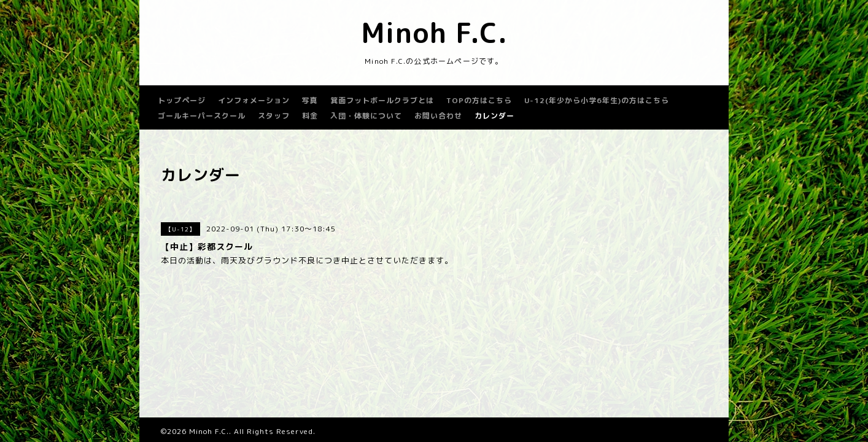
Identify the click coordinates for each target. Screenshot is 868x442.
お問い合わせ (438, 116)
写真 (310, 100)
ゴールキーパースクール (202, 116)
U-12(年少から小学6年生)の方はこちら (597, 100)
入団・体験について (366, 116)
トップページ (182, 100)
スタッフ (274, 116)
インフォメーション (254, 100)
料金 (310, 116)
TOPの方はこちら (479, 100)
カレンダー (494, 116)
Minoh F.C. (434, 33)
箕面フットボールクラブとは (382, 100)
